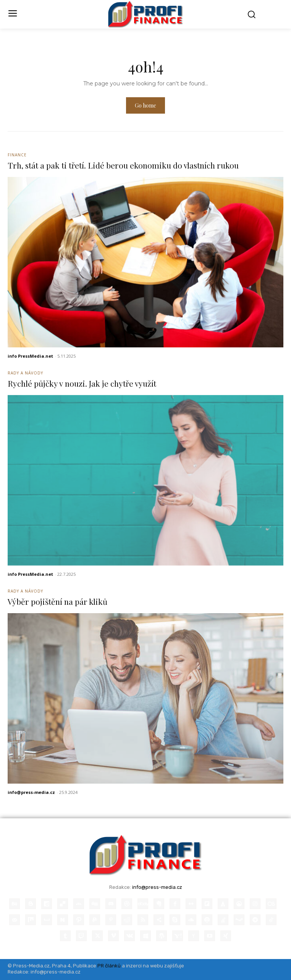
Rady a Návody (25, 373)
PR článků (109, 966)
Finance (17, 155)
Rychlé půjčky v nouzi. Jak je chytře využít (82, 383)
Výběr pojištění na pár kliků (57, 601)
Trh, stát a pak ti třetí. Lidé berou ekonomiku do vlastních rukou (123, 165)
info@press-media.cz (31, 792)
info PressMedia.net (30, 356)
